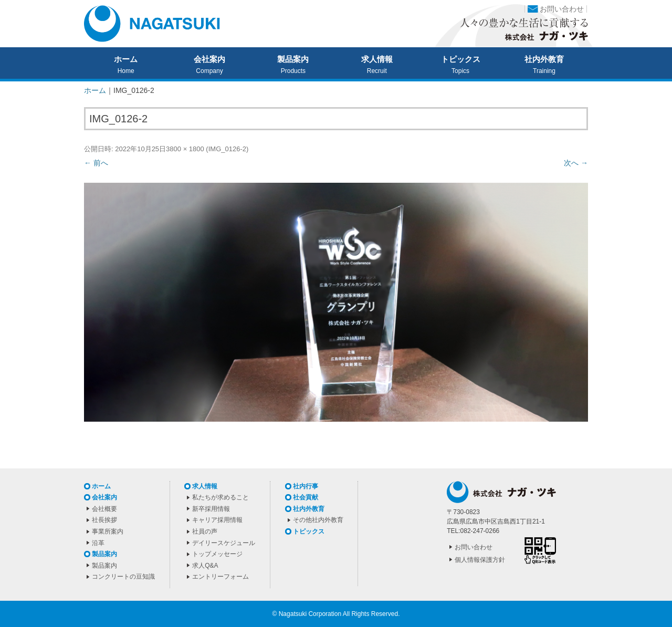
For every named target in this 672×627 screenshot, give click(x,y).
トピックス (461, 59)
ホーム (126, 59)
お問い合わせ (562, 9)
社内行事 (306, 486)
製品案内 (293, 59)
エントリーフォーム (220, 577)
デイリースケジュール (224, 543)
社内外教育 (544, 59)
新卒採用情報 (211, 509)
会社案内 (209, 59)
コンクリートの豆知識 (123, 577)
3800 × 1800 (185, 149)
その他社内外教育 (318, 520)
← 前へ (96, 163)
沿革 (98, 543)
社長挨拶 (104, 520)
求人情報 (377, 59)
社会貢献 (306, 497)
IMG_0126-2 (227, 149)
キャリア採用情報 (217, 520)
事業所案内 (108, 531)
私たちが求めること (220, 497)
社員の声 (205, 531)
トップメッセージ (217, 554)
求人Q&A (205, 566)
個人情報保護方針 (480, 560)
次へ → (576, 163)
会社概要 (104, 509)
